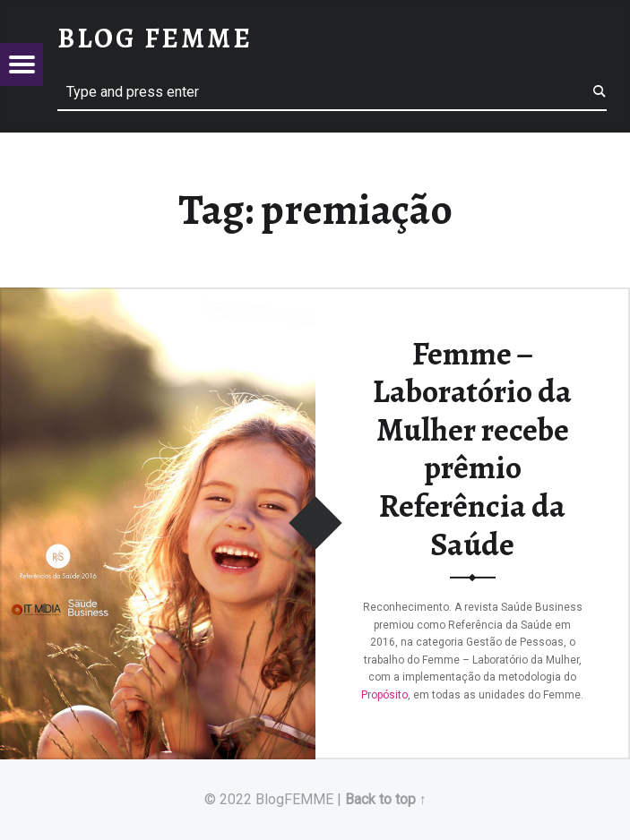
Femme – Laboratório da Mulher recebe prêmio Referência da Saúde (472, 448)
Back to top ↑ (386, 799)
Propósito (384, 694)
